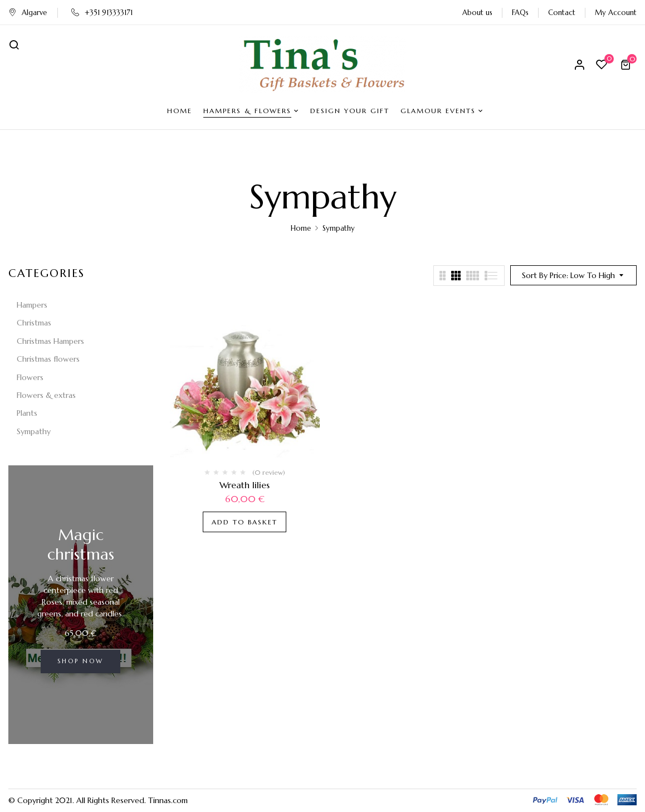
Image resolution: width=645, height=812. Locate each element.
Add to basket (245, 522)
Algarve (28, 13)
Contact (562, 13)
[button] (627, 65)
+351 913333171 (102, 13)
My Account (616, 13)
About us (477, 13)
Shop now (80, 661)
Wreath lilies (245, 485)
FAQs (520, 13)
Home (301, 228)
